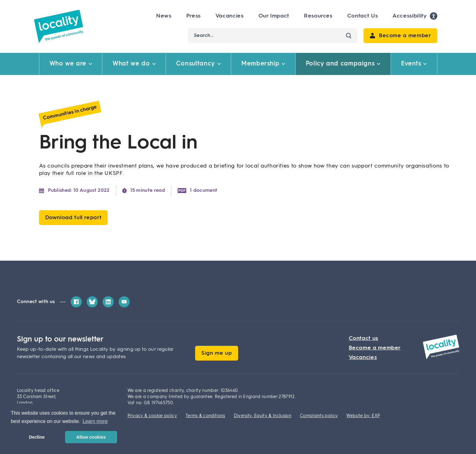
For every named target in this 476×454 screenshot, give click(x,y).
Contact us (364, 338)
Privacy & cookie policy (152, 416)
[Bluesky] (92, 302)
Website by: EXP (363, 416)
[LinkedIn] (108, 302)
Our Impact (274, 16)
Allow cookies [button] (91, 437)
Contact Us (362, 16)
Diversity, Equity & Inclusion (263, 416)
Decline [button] (37, 437)
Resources (318, 16)
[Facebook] (76, 302)
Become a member (375, 348)
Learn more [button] (95, 421)
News (164, 16)
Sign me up (216, 353)
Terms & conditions (205, 416)
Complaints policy (319, 416)
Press (193, 16)
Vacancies (230, 16)
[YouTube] (124, 302)
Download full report (73, 218)
